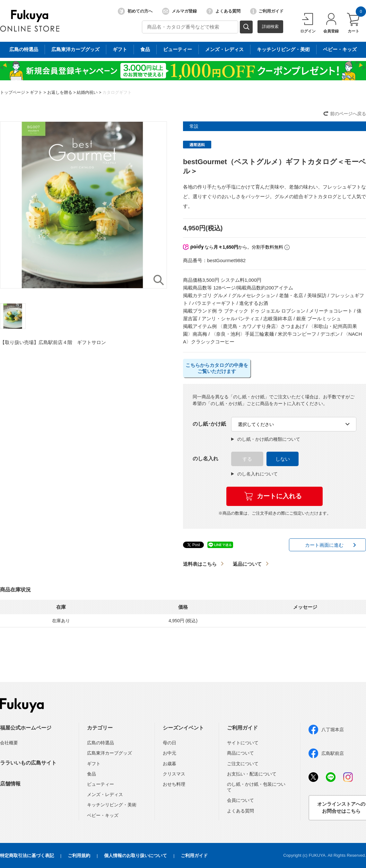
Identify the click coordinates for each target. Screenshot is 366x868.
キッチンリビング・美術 (112, 805)
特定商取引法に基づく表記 (27, 855)
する (247, 459)
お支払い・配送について (252, 774)
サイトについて (243, 743)
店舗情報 (10, 784)
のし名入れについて (254, 474)
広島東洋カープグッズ (109, 753)
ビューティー (100, 784)
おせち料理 (174, 784)
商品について (240, 753)
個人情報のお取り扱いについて (135, 855)
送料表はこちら (200, 564)
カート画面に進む (324, 545)
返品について (247, 564)
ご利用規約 (79, 855)
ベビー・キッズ (103, 815)
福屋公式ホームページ (26, 728)
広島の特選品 (100, 743)
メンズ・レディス (105, 794)
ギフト (36, 92)
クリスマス (174, 774)
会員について (240, 800)
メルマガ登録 (179, 11)
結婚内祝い (87, 92)
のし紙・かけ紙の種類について (266, 439)
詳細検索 (270, 27)
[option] (83, 205)
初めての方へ (135, 11)
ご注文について (243, 764)
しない (283, 459)
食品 (91, 774)
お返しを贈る (60, 92)
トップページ (13, 92)
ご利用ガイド (267, 11)
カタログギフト (117, 92)
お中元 (170, 753)
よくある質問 (223, 11)
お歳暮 (170, 764)
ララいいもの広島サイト (28, 763)
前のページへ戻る (348, 114)
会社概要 (9, 743)
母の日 (170, 743)
